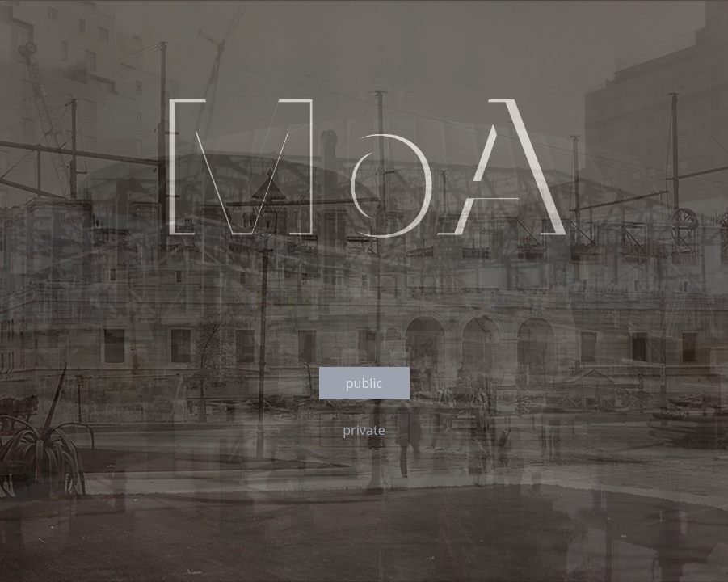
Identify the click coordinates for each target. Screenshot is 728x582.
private (364, 430)
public (364, 383)
